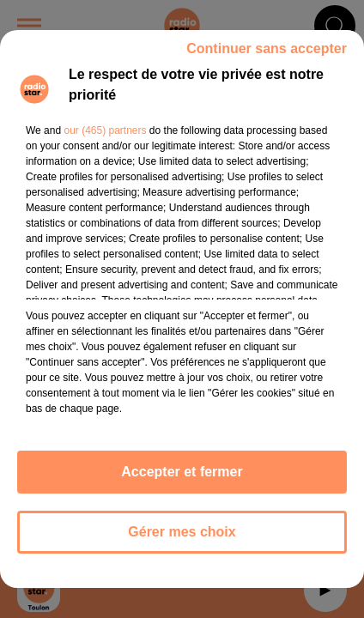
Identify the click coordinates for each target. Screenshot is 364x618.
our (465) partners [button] (105, 130)
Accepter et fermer (182, 472)
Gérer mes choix (182, 532)
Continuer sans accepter (267, 48)
